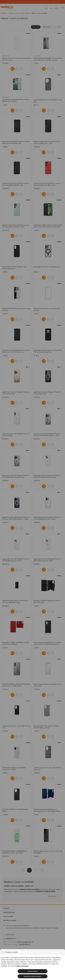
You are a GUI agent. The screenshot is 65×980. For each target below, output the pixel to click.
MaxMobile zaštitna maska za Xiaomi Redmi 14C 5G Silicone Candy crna (48, 351)
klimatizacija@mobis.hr (25, 942)
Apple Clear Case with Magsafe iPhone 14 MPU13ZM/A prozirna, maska (47, 560)
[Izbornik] (62, 7)
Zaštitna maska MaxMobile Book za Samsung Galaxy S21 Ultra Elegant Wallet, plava (47, 810)
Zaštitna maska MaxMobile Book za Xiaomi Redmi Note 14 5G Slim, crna (16, 143)
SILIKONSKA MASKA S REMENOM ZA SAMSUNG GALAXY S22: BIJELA (15, 852)
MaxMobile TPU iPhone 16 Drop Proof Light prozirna (17, 310)
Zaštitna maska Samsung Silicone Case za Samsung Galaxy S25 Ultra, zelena (16, 226)
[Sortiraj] (48, 27)
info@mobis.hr (11, 939)
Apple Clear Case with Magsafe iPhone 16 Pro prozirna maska (16, 393)
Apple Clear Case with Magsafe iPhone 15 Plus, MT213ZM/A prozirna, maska (47, 477)
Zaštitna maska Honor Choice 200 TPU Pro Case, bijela (47, 685)
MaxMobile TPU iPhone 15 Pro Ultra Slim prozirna (47, 310)
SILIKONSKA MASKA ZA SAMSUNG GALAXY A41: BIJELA (14, 769)
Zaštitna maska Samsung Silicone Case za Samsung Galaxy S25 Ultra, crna (16, 184)
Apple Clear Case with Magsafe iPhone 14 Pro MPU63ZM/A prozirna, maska (47, 518)
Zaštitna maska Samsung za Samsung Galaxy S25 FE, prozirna (17, 59)
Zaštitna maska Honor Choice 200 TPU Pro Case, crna (47, 769)
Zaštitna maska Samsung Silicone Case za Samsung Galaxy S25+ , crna (47, 143)
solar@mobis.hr (25, 945)
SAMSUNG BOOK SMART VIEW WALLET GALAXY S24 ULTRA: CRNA (15, 602)
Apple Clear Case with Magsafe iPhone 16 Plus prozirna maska (47, 393)
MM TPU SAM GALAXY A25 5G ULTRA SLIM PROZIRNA (48, 852)
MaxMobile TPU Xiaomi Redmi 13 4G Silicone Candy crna (14, 268)
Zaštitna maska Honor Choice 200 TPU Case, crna (17, 727)
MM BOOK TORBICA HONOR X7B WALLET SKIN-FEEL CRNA (47, 602)
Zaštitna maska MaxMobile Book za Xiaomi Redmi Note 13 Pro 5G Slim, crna (16, 351)
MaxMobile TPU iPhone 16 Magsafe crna (47, 267)
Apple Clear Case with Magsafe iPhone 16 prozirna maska (16, 435)
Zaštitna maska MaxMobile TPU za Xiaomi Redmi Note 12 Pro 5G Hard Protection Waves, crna (47, 644)
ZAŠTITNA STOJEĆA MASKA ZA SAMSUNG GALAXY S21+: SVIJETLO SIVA (16, 685)
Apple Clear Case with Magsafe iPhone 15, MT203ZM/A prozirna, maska (16, 560)
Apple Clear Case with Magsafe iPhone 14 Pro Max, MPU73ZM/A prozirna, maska (16, 518)
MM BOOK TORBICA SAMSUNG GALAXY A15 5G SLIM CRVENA (16, 644)
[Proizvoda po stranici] (60, 27)
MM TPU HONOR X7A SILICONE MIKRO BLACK (15, 810)
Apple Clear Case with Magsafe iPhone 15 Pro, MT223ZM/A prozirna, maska (16, 477)
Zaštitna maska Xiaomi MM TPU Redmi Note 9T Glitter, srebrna (46, 727)
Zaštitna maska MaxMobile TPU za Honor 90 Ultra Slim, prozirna (16, 101)
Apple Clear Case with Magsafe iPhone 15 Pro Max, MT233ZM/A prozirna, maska (47, 435)
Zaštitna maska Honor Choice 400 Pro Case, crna (48, 101)
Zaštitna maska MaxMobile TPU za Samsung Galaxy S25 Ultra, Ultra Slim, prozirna (48, 59)
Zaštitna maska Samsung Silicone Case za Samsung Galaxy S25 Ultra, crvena (47, 184)
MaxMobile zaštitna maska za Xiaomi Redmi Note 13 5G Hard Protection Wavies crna (48, 226)
